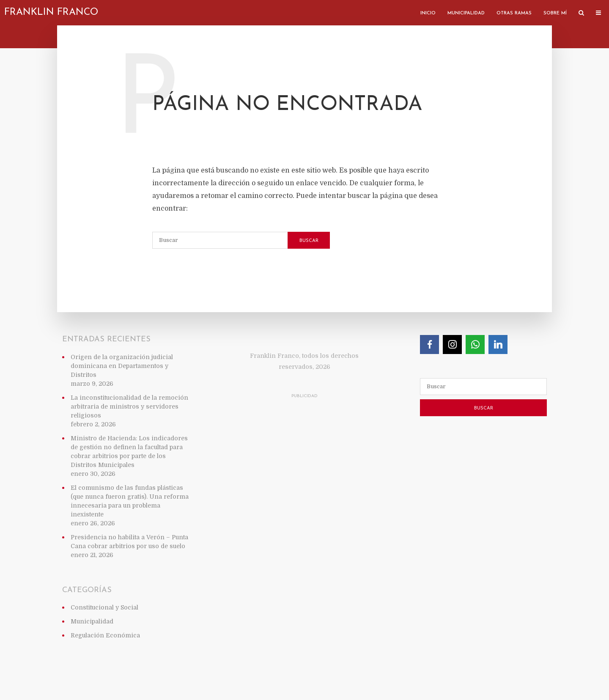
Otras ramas (514, 13)
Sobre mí (555, 13)
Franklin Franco (51, 12)
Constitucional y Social (104, 607)
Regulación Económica (105, 635)
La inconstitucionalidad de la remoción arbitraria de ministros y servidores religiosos (129, 406)
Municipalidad (466, 13)
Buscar (309, 241)
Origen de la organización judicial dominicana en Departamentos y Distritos (122, 366)
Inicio (428, 13)
